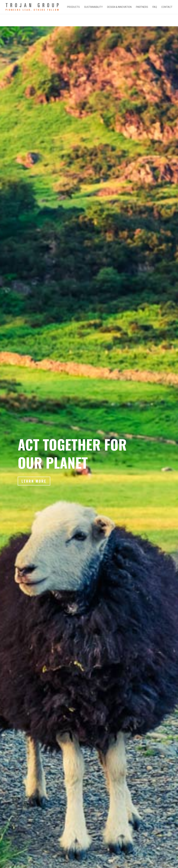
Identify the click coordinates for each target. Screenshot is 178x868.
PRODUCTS (73, 7)
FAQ (155, 7)
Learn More (35, 487)
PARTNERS (142, 7)
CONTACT (167, 7)
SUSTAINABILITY (93, 7)
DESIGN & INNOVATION (119, 7)
